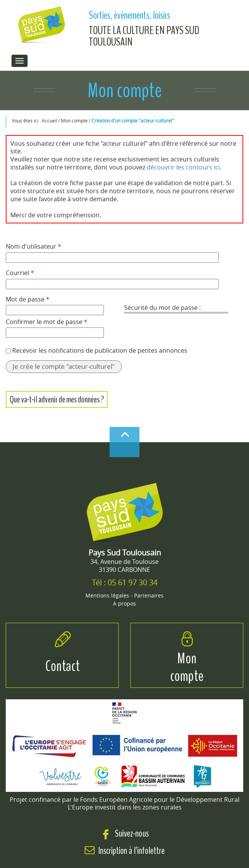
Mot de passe (28, 299)
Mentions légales (107, 595)
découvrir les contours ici (183, 167)
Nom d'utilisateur (34, 247)
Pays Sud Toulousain (125, 553)
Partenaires (149, 595)
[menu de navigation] (20, 61)
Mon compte (75, 121)
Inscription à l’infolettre (132, 851)
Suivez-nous (125, 833)
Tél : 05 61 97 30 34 (125, 582)
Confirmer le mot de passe (47, 322)
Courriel (20, 273)
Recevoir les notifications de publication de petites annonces (100, 350)
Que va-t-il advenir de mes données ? (57, 399)
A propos (124, 603)
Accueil (50, 121)
